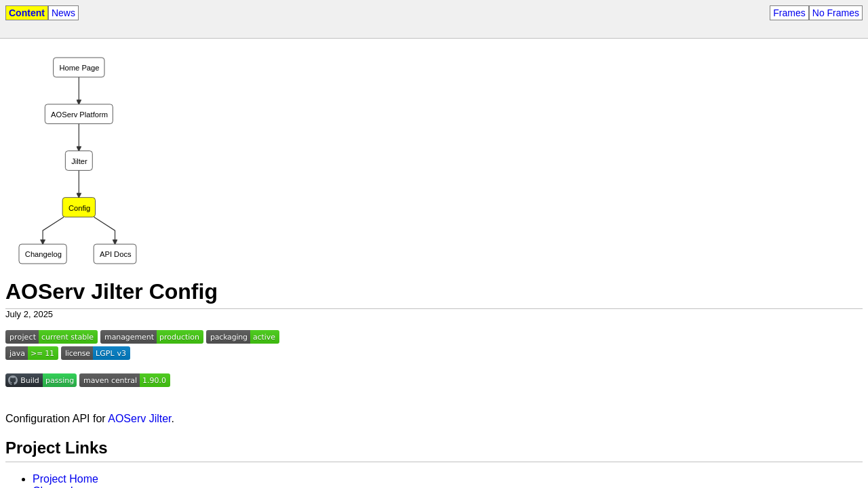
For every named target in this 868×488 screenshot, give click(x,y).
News (63, 13)
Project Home (65, 479)
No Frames (836, 13)
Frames (789, 13)
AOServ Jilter (139, 419)
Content (27, 13)
